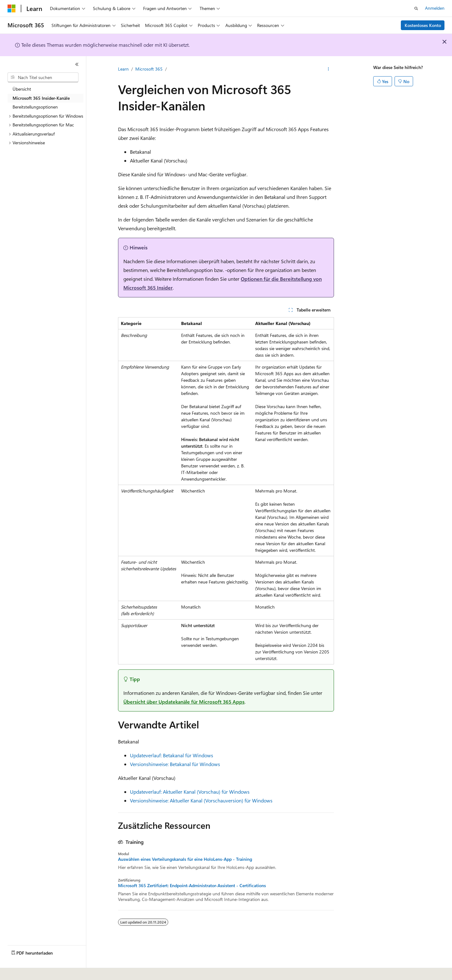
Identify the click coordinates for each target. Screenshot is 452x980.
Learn (123, 69)
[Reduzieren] (77, 64)
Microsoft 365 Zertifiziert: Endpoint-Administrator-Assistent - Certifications (192, 886)
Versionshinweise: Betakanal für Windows (175, 764)
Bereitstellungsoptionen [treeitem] (35, 107)
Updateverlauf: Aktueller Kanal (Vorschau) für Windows (190, 792)
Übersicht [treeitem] (22, 89)
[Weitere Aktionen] (328, 69)
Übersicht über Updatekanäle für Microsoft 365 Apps (184, 702)
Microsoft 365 (149, 69)
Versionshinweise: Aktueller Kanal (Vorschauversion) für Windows (201, 800)
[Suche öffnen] (416, 8)
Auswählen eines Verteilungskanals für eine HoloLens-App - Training (185, 859)
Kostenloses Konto (423, 25)
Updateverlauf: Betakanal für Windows (172, 755)
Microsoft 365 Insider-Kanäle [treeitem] (41, 98)
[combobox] (43, 77)
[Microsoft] (12, 8)
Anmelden (435, 8)
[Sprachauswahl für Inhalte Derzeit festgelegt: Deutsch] (22, 971)
